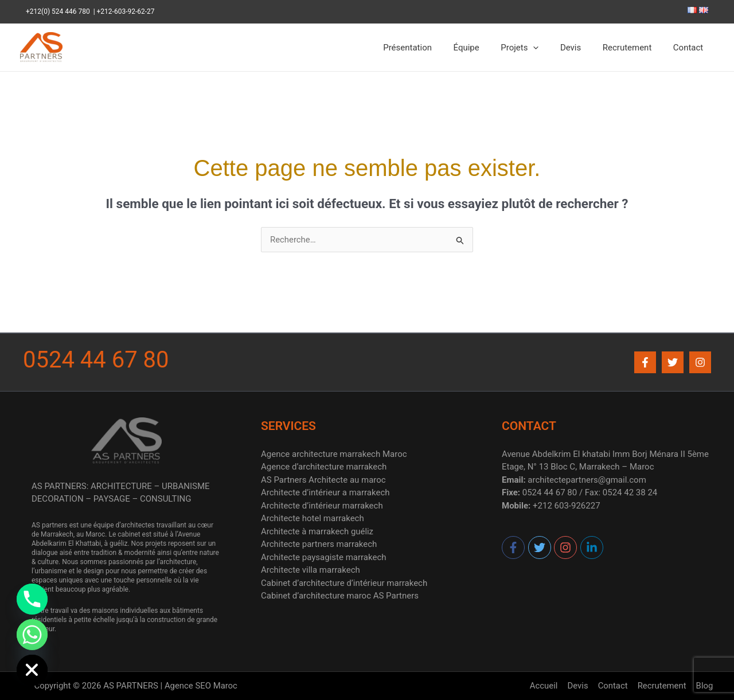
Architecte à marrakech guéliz (318, 531)
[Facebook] (645, 362)
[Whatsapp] (32, 635)
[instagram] (566, 548)
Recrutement (634, 48)
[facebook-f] (514, 548)
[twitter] (540, 548)
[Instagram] (700, 362)
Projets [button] (534, 48)
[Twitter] (673, 362)
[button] (548, 48)
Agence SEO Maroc (201, 686)
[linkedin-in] (592, 548)
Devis (581, 48)
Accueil (548, 686)
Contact (690, 48)
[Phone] (32, 599)
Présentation (431, 48)
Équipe (485, 48)
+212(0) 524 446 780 (60, 11)
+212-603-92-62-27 (126, 11)
